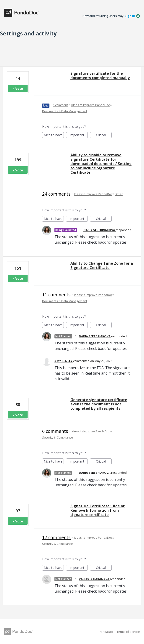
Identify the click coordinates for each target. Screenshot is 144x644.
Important (79, 135)
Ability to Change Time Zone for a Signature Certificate (102, 265)
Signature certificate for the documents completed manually (100, 76)
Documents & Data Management (65, 111)
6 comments (55, 431)
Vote (19, 89)
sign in (130, 16)
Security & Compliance (58, 437)
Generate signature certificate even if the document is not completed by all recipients (99, 404)
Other (119, 194)
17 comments (56, 537)
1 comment (60, 105)
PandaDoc (106, 632)
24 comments (56, 194)
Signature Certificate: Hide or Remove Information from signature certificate (98, 510)
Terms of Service (128, 632)
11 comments (56, 295)
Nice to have (54, 135)
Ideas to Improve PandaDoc (90, 105)
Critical (104, 135)
